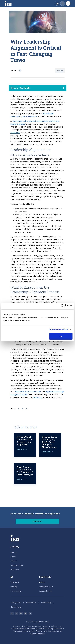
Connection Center (46, 587)
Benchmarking (16, 591)
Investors (14, 561)
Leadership (15, 133)
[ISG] (11, 3)
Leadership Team (17, 565)
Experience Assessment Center (28, 392)
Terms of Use (31, 603)
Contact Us (37, 521)
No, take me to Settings (58, 329)
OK (61, 336)
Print (60, 71)
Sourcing (14, 587)
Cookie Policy (46, 603)
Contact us (38, 397)
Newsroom (15, 570)
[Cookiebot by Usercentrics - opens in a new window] (62, 306)
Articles (42, 582)
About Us (14, 552)
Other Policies (16, 607)
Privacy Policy (16, 603)
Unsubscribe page (46, 591)
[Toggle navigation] (68, 3)
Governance (15, 582)
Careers (13, 557)
